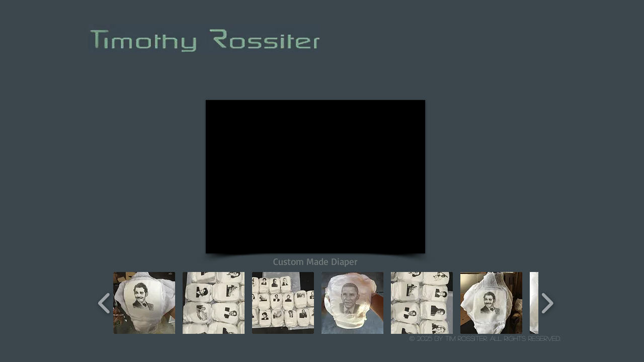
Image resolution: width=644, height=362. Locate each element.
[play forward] (547, 303)
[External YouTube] (315, 177)
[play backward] (104, 303)
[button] (144, 303)
